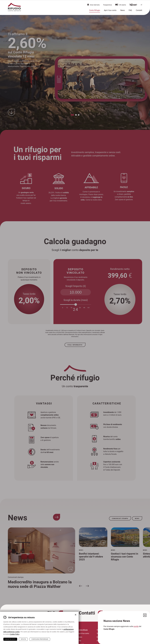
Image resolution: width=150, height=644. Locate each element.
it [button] (141, 5)
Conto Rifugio (95, 10)
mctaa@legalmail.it (47, 640)
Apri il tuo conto (110, 10)
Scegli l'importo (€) (76, 286)
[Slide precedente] (81, 586)
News (123, 10)
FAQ (130, 10)
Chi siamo (123, 5)
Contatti (139, 10)
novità (136, 626)
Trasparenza (107, 5)
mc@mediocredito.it (45, 638)
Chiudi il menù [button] (144, 4)
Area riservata (95, 5)
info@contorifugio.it (45, 635)
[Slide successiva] (87, 586)
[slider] (76, 304)
